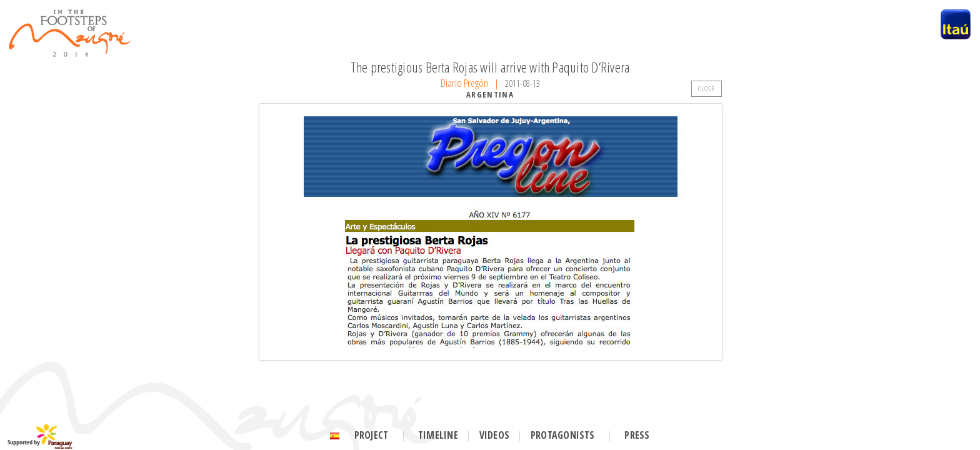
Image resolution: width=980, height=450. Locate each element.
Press (637, 435)
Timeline (438, 435)
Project (372, 435)
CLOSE (707, 88)
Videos (494, 435)
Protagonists (563, 435)
